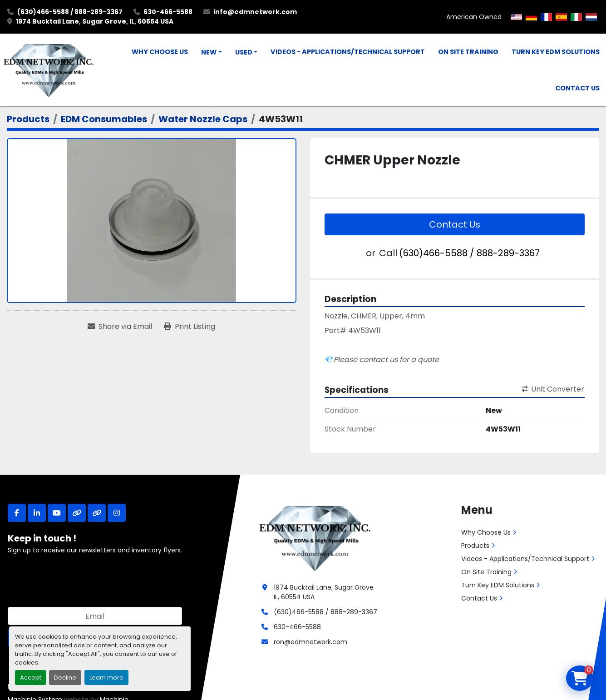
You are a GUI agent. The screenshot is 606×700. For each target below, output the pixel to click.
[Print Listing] (190, 327)
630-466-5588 (168, 12)
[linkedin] (37, 513)
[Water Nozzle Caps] (203, 119)
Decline (65, 678)
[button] (212, 53)
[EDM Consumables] (104, 119)
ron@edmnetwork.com (310, 642)
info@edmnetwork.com (255, 12)
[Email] (95, 616)
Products (475, 546)
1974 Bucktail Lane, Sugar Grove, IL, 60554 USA (95, 21)
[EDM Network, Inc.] (315, 537)
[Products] (28, 119)
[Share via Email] (120, 327)
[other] (77, 513)
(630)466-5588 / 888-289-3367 (70, 12)
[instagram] (117, 513)
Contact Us (577, 88)
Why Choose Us (160, 52)
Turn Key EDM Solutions (556, 52)
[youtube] (57, 513)
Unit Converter (553, 389)
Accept (31, 678)
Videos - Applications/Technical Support (348, 52)
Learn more (106, 678)
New (209, 52)
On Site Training (468, 52)
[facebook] (17, 513)
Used (244, 52)
